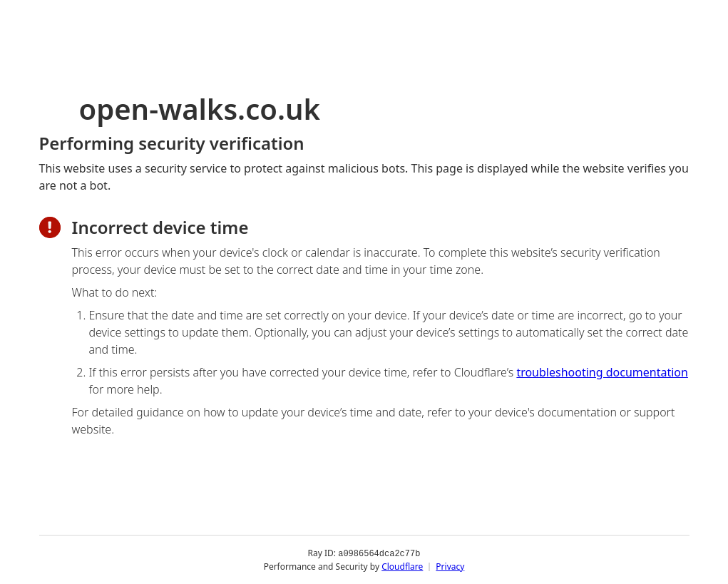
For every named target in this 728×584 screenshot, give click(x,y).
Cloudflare (402, 566)
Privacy (450, 566)
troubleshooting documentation (602, 372)
